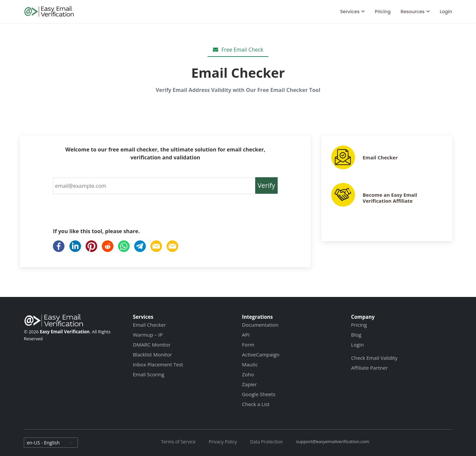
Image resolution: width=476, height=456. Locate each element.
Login (446, 12)
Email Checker (380, 157)
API (246, 335)
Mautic (250, 364)
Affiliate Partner (369, 368)
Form (248, 345)
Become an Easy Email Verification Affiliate (390, 198)
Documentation (260, 325)
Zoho (248, 374)
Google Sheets (259, 394)
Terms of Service (178, 442)
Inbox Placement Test (158, 364)
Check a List (256, 404)
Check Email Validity (374, 358)
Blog (356, 335)
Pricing (383, 12)
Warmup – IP (148, 335)
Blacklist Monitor (152, 354)
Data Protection (266, 442)
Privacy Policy (223, 442)
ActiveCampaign (261, 354)
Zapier (249, 384)
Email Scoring (149, 374)
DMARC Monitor (152, 345)
